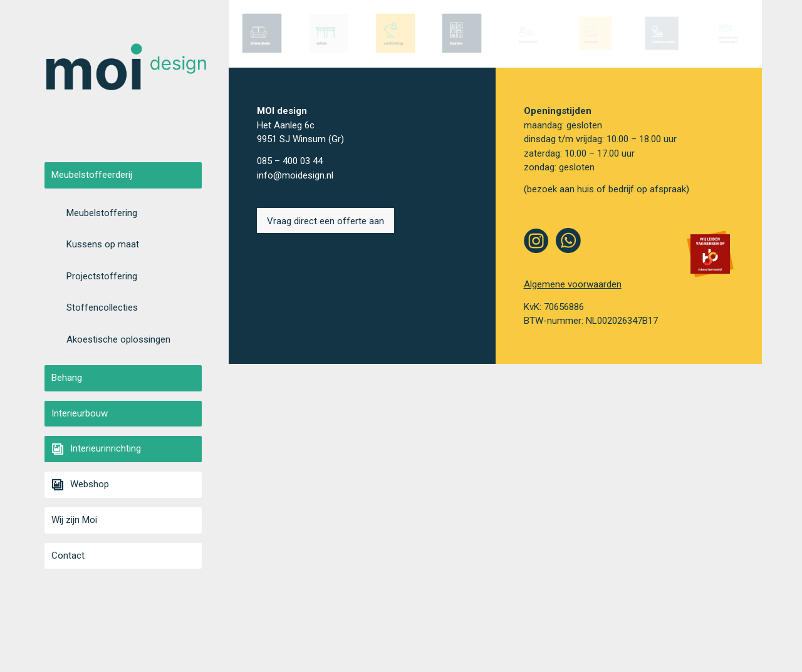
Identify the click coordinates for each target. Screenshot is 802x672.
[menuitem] (134, 175)
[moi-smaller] (126, 70)
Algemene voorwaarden (573, 284)
